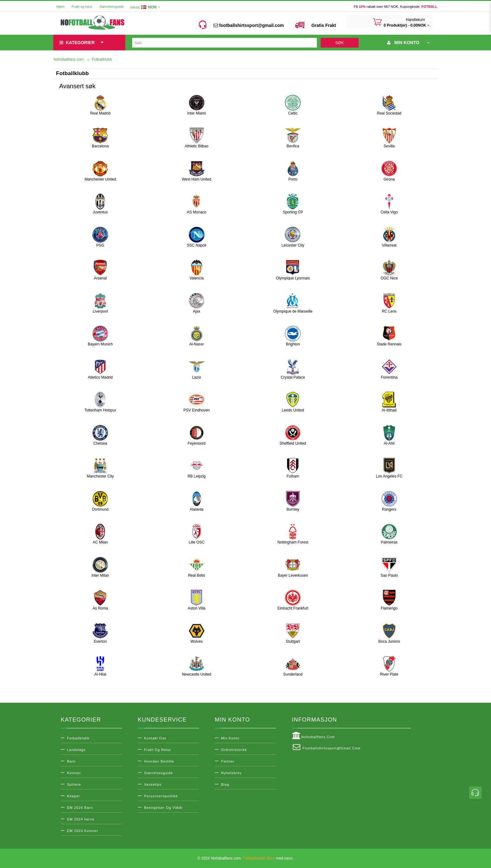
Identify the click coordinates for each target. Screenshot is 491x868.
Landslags (76, 750)
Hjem (60, 7)
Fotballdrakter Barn (259, 858)
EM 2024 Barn (80, 808)
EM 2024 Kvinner (83, 831)
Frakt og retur (82, 7)
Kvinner (74, 773)
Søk (340, 43)
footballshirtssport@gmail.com (249, 25)
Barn (71, 761)
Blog (225, 784)
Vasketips (153, 784)
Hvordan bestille (159, 761)
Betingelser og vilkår (163, 808)
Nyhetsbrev (231, 773)
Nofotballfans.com (313, 736)
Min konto (230, 738)
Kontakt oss (155, 738)
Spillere (74, 784)
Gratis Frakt (324, 25)
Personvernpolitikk (161, 796)
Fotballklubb (78, 738)
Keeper (73, 796)
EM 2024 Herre (81, 819)
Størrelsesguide (112, 7)
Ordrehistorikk (234, 750)
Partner (228, 761)
